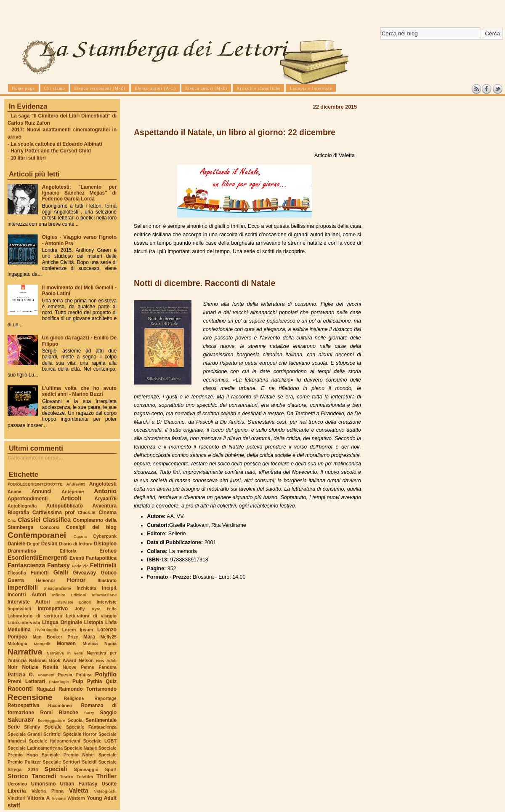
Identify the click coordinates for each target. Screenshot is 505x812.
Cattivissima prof (53, 513)
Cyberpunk (105, 536)
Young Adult (102, 798)
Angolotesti (103, 484)
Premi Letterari (26, 681)
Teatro (66, 777)
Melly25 (108, 637)
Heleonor (45, 580)
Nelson (86, 660)
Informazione (104, 595)
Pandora (108, 667)
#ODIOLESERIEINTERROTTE (35, 484)
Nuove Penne (78, 667)
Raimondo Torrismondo (88, 689)
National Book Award (53, 660)
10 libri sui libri (28, 158)
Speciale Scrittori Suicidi (69, 762)
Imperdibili (23, 588)
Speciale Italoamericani (55, 741)
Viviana (59, 798)
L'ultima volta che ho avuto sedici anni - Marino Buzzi (79, 391)
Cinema (108, 513)
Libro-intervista (24, 622)
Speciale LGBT (100, 741)
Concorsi (50, 527)
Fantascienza (26, 565)
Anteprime (73, 491)
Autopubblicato (65, 506)
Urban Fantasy (78, 784)
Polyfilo (106, 674)
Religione (74, 698)
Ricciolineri (60, 705)
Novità (50, 667)
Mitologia (17, 644)
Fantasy (58, 565)
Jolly (80, 609)
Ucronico (17, 784)
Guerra (16, 580)
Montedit (42, 644)
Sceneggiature (51, 720)
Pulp (78, 681)
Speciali (56, 769)
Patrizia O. (21, 675)
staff (14, 805)
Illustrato (107, 580)
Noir (13, 667)
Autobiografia (22, 506)
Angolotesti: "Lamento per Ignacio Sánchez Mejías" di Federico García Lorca (79, 193)
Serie (14, 727)
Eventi (77, 558)
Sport (111, 769)
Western (76, 798)
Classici (29, 520)
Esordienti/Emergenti (38, 558)
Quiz (111, 681)
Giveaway (85, 573)
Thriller (106, 776)
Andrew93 (76, 484)
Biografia (18, 513)
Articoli (71, 498)
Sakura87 (21, 720)
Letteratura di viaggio (91, 616)
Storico (18, 776)
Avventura (105, 506)
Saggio (108, 713)
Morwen (66, 644)
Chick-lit (87, 513)
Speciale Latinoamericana (35, 748)
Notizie (30, 667)
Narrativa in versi (65, 653)
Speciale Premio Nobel (68, 755)
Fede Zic (80, 566)
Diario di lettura (76, 544)
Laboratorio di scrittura (35, 616)
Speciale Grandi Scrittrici (35, 734)
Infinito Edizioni (69, 595)
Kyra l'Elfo (104, 609)
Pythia (95, 681)
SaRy (89, 713)
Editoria (68, 551)
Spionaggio (86, 769)
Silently (32, 727)
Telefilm (85, 777)
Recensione (30, 697)
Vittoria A (39, 798)
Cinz (12, 520)
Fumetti (40, 573)
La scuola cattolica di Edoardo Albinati (56, 144)
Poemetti (46, 675)
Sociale (53, 727)
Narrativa (25, 652)
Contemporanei (37, 535)
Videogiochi (106, 791)
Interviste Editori (73, 602)
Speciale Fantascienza (91, 727)
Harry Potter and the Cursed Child (51, 151)
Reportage (105, 698)
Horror (76, 580)
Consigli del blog (91, 527)
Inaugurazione (58, 588)
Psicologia (59, 682)
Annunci (41, 491)
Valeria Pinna (48, 791)
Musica (90, 644)
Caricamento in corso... (35, 458)
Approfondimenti (28, 499)
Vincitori (16, 798)
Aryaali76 (105, 499)
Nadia (110, 644)
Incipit (109, 588)
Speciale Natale (80, 748)
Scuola (75, 720)
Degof (33, 544)
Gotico (109, 573)
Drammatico (22, 551)
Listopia (94, 622)
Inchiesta (86, 588)
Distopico (105, 544)
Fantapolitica (101, 558)
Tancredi (44, 776)
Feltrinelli (103, 565)
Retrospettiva (24, 705)
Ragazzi (46, 689)
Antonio (105, 491)
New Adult (106, 661)
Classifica (57, 520)
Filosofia (17, 573)
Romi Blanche (59, 713)
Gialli (61, 572)
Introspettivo (53, 609)
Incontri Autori (27, 595)
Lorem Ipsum (78, 630)
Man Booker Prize (55, 637)
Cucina (80, 536)
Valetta (79, 791)
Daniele (16, 544)
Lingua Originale (62, 622)
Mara (89, 637)
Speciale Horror (80, 734)
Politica (84, 675)
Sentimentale (101, 720)
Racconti (20, 689)
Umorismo (44, 784)
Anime (15, 491)
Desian (49, 544)
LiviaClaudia (47, 630)
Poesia (65, 675)
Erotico (108, 551)
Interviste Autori (29, 602)
